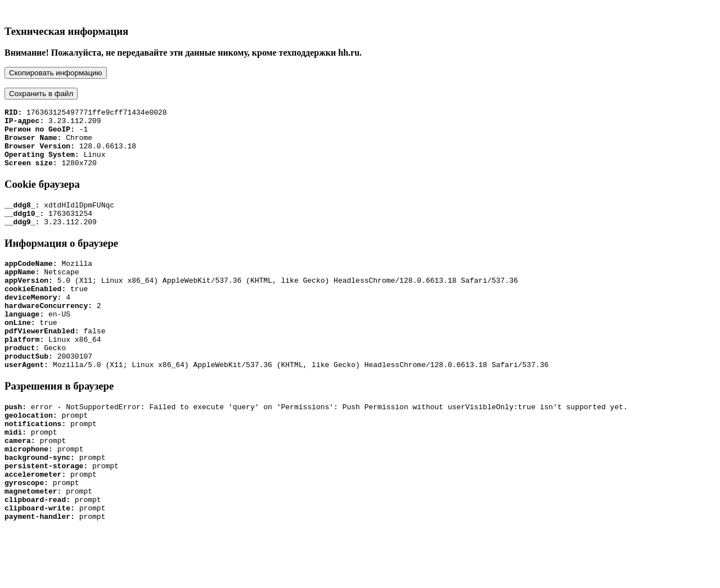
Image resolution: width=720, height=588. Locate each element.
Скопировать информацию (56, 73)
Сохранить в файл (41, 94)
